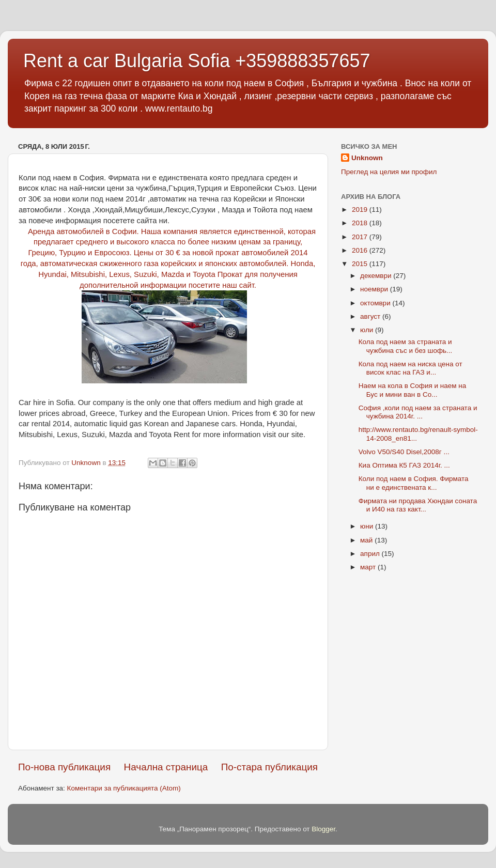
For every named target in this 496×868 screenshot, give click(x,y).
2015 (361, 264)
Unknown (367, 158)
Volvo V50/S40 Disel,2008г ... (404, 452)
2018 (361, 223)
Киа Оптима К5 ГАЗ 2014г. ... (404, 465)
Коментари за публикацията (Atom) (124, 788)
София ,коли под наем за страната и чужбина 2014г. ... (418, 412)
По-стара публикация (269, 767)
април (371, 554)
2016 (361, 250)
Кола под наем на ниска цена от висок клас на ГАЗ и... (410, 368)
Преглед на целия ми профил (389, 172)
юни (368, 526)
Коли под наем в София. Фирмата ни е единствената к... (414, 483)
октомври (376, 303)
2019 (361, 210)
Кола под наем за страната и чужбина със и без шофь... (406, 346)
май (367, 540)
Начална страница (166, 767)
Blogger (323, 829)
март (369, 567)
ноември (375, 289)
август (371, 316)
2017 (361, 237)
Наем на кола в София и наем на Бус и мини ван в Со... (413, 390)
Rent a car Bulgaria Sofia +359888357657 (197, 61)
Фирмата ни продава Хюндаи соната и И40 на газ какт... (418, 505)
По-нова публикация (64, 767)
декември (377, 276)
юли (368, 330)
